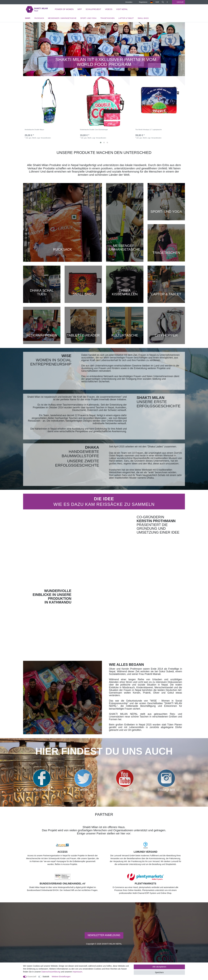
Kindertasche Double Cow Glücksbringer (94, 130)
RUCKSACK (39, 18)
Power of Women (64, 9)
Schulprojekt (93, 9)
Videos (109, 9)
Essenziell (32, 977)
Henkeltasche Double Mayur (34, 130)
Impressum (77, 972)
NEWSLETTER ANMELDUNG (104, 935)
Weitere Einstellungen (61, 977)
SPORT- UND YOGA (88, 18)
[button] (35, 49)
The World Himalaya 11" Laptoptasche (148, 130)
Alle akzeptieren (159, 967)
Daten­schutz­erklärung (51, 972)
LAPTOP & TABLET (126, 18)
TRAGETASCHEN (107, 18)
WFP (80, 9)
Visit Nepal (122, 9)
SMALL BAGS (143, 18)
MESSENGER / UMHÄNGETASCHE (62, 18)
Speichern (159, 972)
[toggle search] (162, 2)
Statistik (46, 977)
